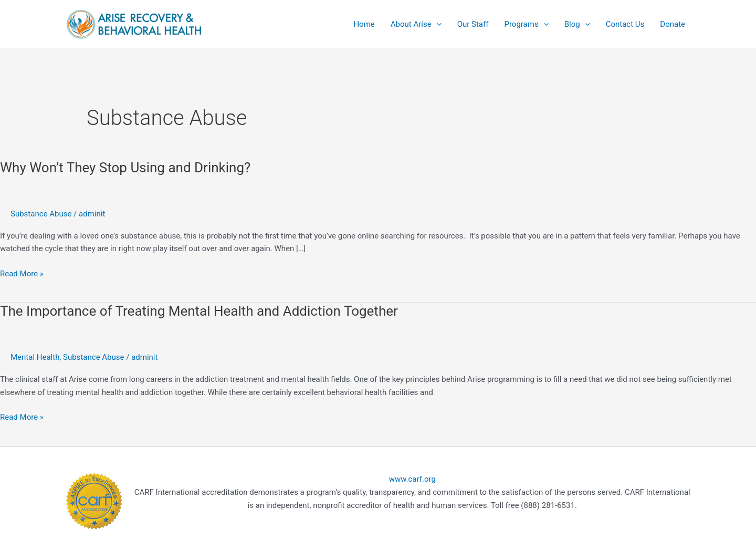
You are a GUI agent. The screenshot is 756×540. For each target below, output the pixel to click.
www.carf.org (412, 479)
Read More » (22, 273)
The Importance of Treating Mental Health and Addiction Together (199, 311)
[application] (437, 24)
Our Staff (473, 24)
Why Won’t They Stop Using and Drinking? (125, 168)
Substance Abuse (41, 214)
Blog (577, 24)
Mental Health (35, 357)
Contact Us (625, 24)
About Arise (416, 24)
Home (364, 24)
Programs (526, 24)
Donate (673, 24)
